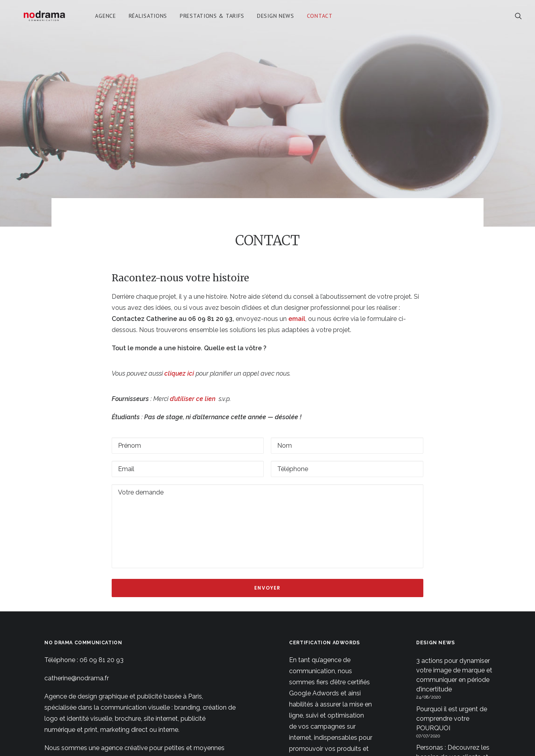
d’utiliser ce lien (193, 369)
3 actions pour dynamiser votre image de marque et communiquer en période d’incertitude (454, 645)
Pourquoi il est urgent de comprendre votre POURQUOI (452, 688)
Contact (323, 19)
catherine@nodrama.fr (77, 648)
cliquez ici (180, 343)
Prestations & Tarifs (215, 19)
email (297, 289)
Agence (109, 19)
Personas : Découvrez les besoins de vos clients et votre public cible (453, 727)
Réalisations (151, 19)
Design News (278, 19)
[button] (518, 19)
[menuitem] (109, 19)
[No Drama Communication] (46, 19)
